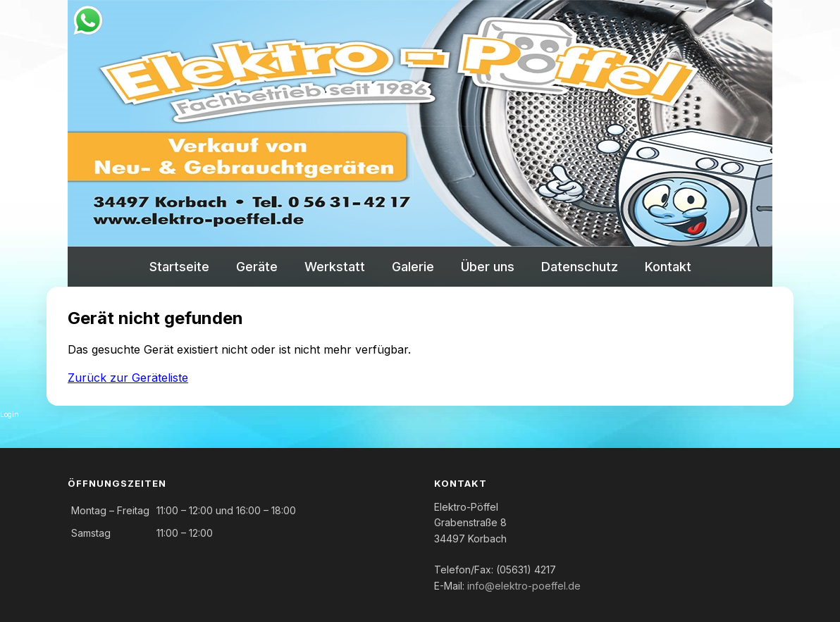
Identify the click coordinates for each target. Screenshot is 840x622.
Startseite (179, 267)
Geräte (257, 267)
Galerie (413, 267)
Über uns (488, 267)
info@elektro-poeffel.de (524, 586)
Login (10, 414)
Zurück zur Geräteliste (128, 378)
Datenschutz (580, 267)
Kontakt (668, 267)
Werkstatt (335, 267)
